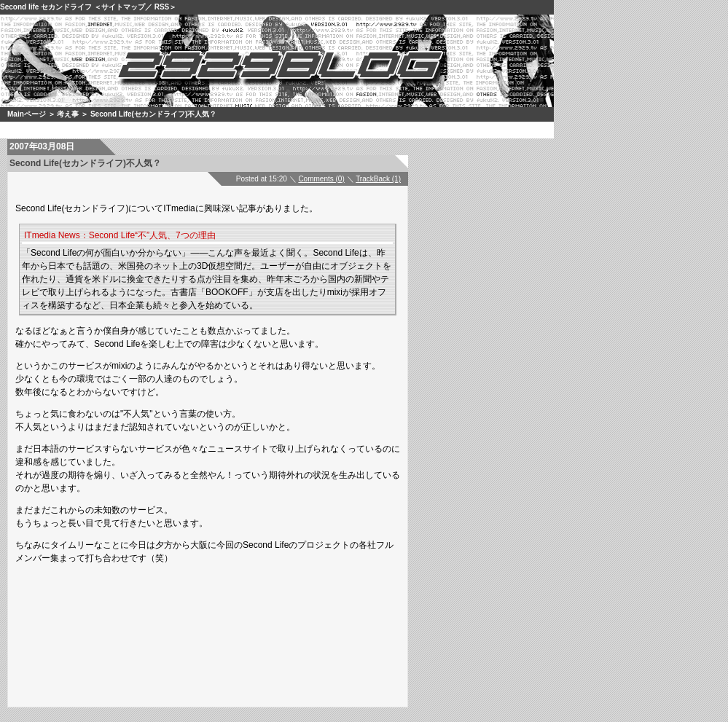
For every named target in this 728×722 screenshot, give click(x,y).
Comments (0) (321, 179)
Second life (19, 7)
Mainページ (27, 114)
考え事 (68, 114)
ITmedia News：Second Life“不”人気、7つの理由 (120, 235)
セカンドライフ (66, 7)
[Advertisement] (230, 613)
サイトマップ (123, 7)
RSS (162, 7)
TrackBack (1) (378, 179)
